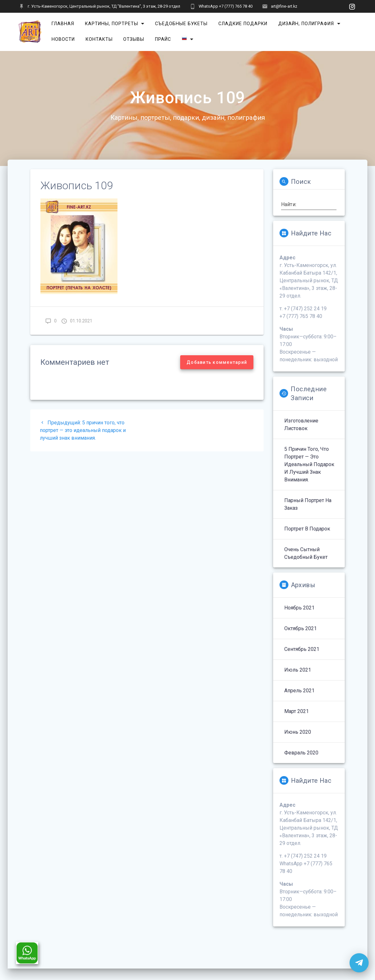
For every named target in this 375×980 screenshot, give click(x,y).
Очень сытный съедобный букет (306, 553)
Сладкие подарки (243, 24)
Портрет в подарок (307, 529)
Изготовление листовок (301, 425)
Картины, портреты (112, 24)
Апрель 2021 (299, 691)
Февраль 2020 (301, 753)
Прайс (163, 39)
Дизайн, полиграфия (306, 24)
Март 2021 (297, 711)
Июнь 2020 (298, 732)
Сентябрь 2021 (302, 649)
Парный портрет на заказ (308, 504)
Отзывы (134, 39)
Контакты (99, 39)
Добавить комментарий (217, 362)
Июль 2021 (298, 670)
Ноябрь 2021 (299, 608)
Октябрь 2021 (301, 628)
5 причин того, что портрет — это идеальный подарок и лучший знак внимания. (309, 464)
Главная (63, 24)
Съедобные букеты (181, 24)
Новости (63, 39)
